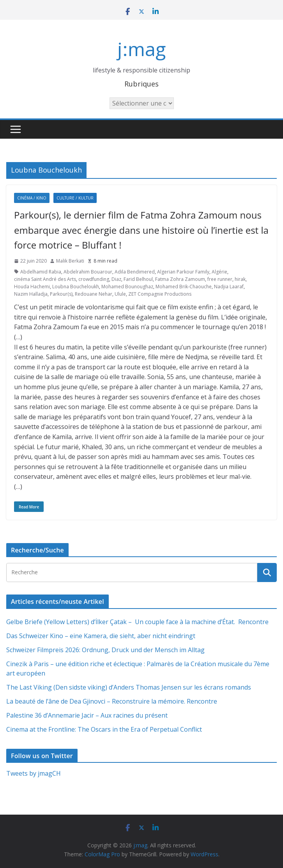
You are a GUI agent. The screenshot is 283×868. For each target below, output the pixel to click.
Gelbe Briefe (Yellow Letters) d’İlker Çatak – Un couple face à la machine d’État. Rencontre (137, 622)
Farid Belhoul (138, 279)
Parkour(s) (61, 294)
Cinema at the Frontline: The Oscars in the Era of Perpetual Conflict (104, 729)
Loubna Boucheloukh (76, 287)
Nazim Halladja (31, 294)
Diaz (116, 279)
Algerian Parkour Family (183, 272)
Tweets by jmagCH (34, 773)
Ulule (120, 294)
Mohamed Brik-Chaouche (184, 287)
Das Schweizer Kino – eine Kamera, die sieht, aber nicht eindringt (101, 636)
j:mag (141, 49)
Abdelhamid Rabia (41, 272)
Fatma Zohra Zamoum (180, 279)
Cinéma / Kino (32, 198)
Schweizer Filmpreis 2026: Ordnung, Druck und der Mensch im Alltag (105, 650)
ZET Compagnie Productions (160, 294)
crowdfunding (94, 279)
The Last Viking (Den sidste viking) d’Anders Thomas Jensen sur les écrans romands (129, 687)
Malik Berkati (70, 261)
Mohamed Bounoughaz (127, 287)
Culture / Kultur (75, 198)
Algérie (219, 272)
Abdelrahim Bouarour (88, 272)
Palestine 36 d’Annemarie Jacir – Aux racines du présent (87, 715)
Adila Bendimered (135, 272)
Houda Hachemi (32, 287)
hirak (240, 279)
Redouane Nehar (94, 294)
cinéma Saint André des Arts (45, 279)
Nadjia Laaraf (229, 287)
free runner (220, 279)
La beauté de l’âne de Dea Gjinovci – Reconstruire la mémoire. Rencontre (112, 701)
